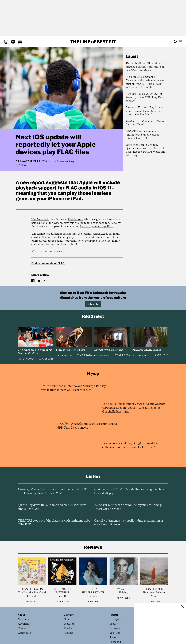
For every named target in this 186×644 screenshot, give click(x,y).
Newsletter (24, 619)
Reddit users (75, 220)
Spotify (114, 624)
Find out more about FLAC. (48, 263)
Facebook (115, 642)
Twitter (114, 637)
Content (69, 615)
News (21, 165)
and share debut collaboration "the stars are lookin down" (144, 111)
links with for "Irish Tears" (145, 123)
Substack (115, 628)
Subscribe (93, 304)
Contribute (24, 633)
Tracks (68, 628)
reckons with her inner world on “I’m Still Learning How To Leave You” (54, 491)
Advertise (24, 624)
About (22, 615)
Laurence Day (65, 161)
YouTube (115, 633)
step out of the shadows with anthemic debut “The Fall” (55, 523)
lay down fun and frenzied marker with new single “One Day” (52, 507)
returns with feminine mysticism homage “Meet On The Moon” (128, 507)
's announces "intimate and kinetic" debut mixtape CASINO (142, 135)
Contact (23, 628)
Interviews (26, 359)
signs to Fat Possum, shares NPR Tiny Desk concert (145, 98)
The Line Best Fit (93, 42)
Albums (68, 633)
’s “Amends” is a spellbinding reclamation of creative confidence (129, 523)
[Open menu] (180, 42)
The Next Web (40, 220)
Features (69, 624)
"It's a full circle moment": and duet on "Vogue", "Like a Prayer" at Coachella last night (145, 82)
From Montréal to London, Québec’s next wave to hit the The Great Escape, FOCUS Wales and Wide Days (146, 150)
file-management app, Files (96, 226)
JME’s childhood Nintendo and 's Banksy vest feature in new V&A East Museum (145, 67)
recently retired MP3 (95, 234)
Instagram (116, 619)
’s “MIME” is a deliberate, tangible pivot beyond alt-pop (129, 491)
